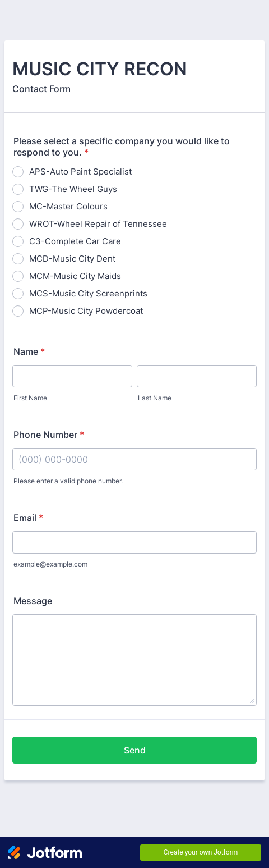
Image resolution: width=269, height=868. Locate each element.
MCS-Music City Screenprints (88, 293)
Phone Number (49, 435)
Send (135, 750)
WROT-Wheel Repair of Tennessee (98, 224)
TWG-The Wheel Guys (73, 189)
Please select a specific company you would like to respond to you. (122, 147)
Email (28, 518)
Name (29, 351)
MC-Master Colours (68, 206)
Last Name (155, 398)
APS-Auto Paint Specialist (80, 172)
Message (33, 601)
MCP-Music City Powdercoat (86, 311)
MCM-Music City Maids (75, 276)
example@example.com (50, 564)
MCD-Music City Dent (72, 259)
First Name (30, 398)
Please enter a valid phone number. (68, 481)
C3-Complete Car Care (75, 241)
